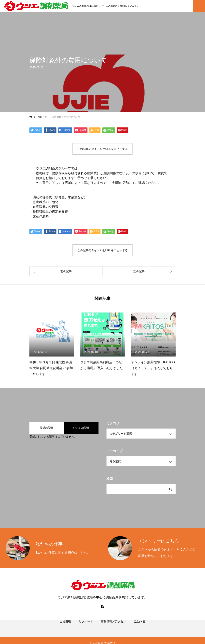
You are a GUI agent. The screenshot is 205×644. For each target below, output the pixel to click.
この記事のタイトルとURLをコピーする (102, 149)
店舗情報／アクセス (114, 626)
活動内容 (140, 626)
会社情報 (65, 626)
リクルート (86, 626)
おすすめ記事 (81, 428)
